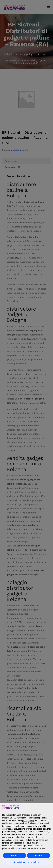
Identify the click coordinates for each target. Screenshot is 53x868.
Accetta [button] (39, 855)
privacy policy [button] (28, 820)
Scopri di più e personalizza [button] (26, 862)
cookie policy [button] (43, 832)
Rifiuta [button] (14, 855)
